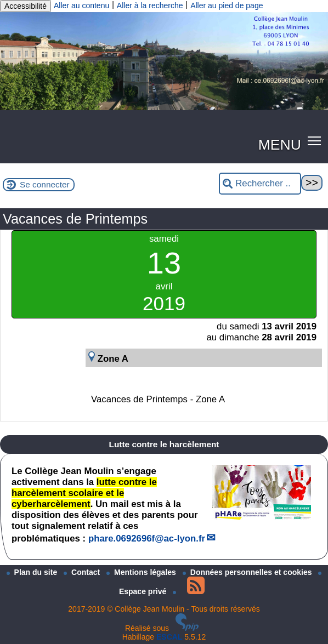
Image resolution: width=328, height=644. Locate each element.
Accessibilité (26, 6)
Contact (83, 572)
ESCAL (169, 637)
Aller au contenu (81, 5)
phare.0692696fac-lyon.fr (147, 538)
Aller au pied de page (227, 5)
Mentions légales (142, 572)
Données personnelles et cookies (248, 572)
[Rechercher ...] (260, 184)
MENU (280, 145)
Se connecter (45, 184)
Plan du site (33, 572)
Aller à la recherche (150, 5)
